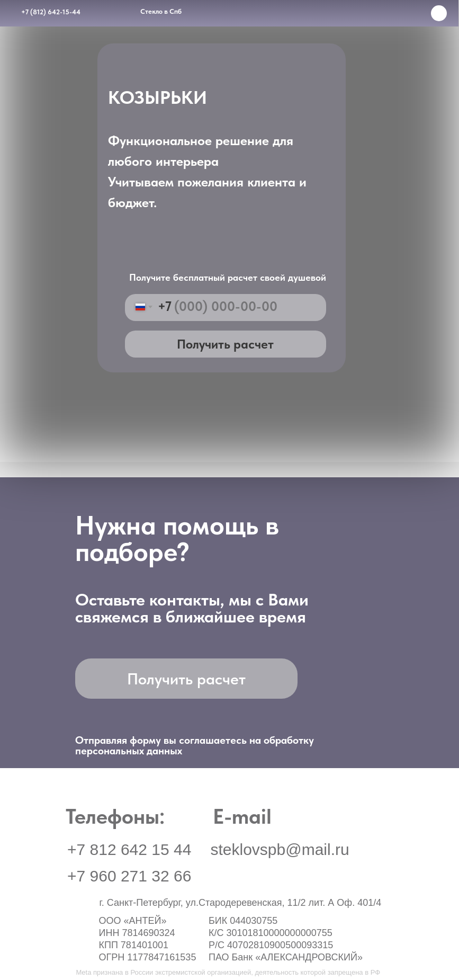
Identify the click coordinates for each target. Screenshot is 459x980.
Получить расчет (225, 344)
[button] (378, 948)
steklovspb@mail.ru (280, 849)
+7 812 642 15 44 (129, 849)
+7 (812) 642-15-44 (51, 12)
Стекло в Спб (161, 11)
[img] (336, 948)
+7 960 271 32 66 (129, 876)
